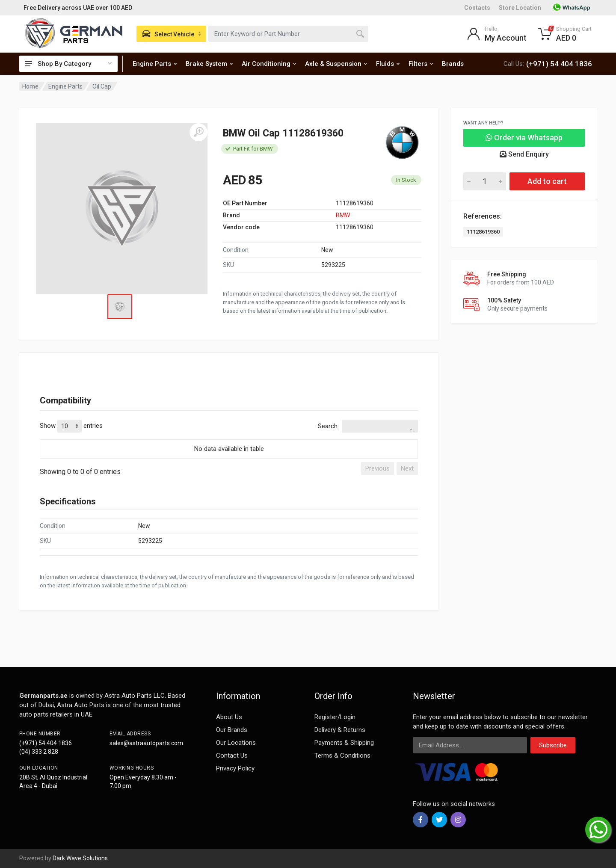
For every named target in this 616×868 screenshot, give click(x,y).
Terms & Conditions (342, 755)
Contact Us (232, 755)
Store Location (520, 8)
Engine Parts (155, 64)
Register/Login (335, 717)
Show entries (71, 426)
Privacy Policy (235, 768)
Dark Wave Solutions (80, 858)
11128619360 (483, 232)
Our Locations (236, 743)
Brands (453, 64)
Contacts (477, 8)
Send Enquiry (524, 154)
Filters (421, 64)
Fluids (388, 64)
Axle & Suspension (336, 64)
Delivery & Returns (340, 730)
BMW (343, 215)
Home (30, 86)
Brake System (209, 64)
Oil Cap (102, 86)
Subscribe (553, 745)
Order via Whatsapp (524, 138)
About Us (229, 717)
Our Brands (232, 730)
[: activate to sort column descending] (229, 438)
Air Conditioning (269, 64)
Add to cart (547, 181)
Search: (368, 426)
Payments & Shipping (344, 743)
